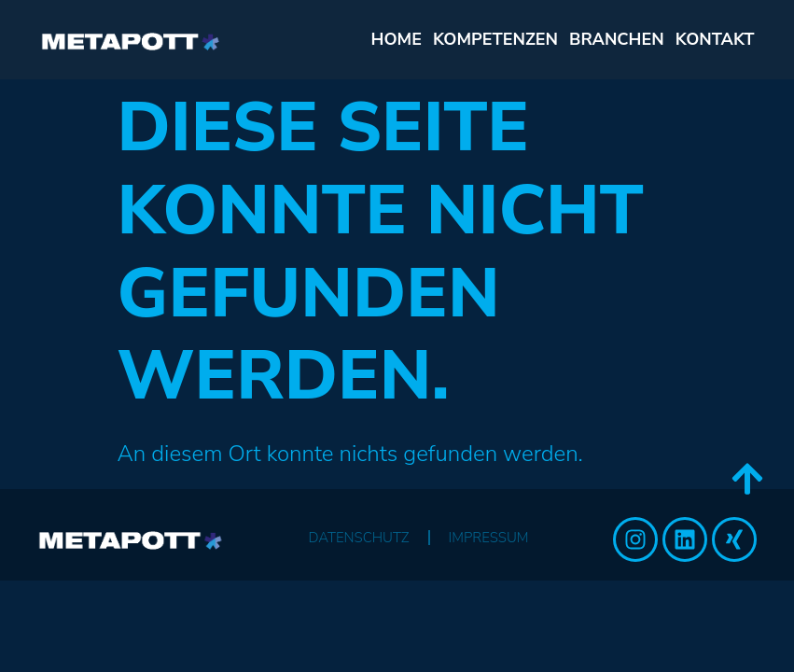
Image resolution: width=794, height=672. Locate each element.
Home (397, 39)
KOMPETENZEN (495, 39)
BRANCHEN (617, 39)
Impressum (489, 538)
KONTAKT (715, 39)
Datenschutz (358, 538)
